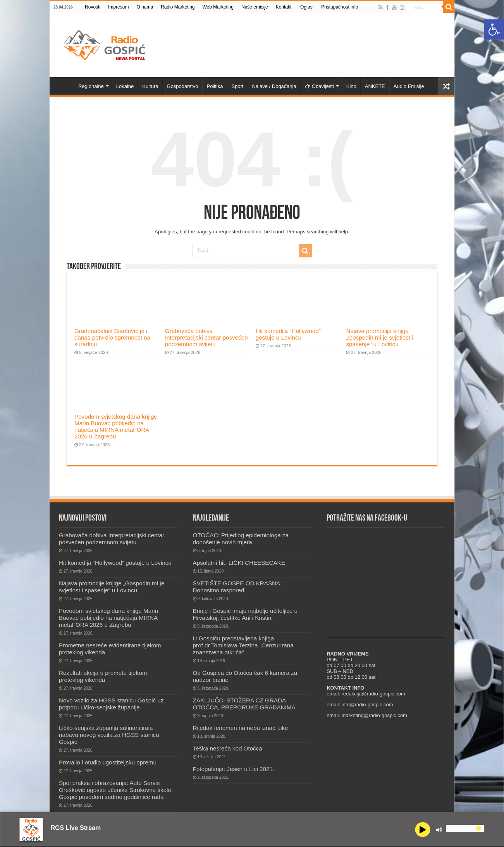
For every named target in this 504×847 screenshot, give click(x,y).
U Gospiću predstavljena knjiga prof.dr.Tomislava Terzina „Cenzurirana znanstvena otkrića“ (243, 645)
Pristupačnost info (340, 7)
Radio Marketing (178, 7)
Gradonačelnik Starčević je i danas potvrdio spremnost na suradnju (112, 337)
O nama (145, 7)
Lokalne (125, 86)
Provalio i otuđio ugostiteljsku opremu (108, 762)
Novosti (93, 7)
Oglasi (307, 7)
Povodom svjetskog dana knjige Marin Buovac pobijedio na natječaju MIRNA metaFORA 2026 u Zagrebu (116, 426)
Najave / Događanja (274, 86)
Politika (215, 86)
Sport (237, 86)
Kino (351, 86)
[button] (494, 29)
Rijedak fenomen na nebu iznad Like (241, 728)
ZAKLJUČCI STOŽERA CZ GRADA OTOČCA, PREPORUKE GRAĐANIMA (244, 704)
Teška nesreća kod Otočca (228, 748)
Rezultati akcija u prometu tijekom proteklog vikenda (103, 676)
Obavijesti (319, 86)
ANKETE (375, 86)
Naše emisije (255, 7)
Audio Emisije (409, 86)
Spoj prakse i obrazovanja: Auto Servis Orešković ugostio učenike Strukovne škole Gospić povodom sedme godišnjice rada (115, 790)
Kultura (150, 86)
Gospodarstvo (183, 86)
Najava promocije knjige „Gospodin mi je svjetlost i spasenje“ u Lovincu (379, 337)
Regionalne (91, 86)
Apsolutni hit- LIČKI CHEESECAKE (239, 563)
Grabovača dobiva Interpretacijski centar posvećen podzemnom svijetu (206, 337)
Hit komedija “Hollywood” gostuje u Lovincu (288, 334)
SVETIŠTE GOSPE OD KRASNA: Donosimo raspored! (237, 587)
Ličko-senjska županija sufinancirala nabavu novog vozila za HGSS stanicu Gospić (109, 735)
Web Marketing (218, 7)
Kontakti (284, 7)
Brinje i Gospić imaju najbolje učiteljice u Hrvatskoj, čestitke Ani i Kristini (245, 614)
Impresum (118, 7)
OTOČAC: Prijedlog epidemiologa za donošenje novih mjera (241, 539)
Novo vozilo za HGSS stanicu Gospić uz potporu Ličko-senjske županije (111, 704)
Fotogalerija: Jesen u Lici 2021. (234, 769)
